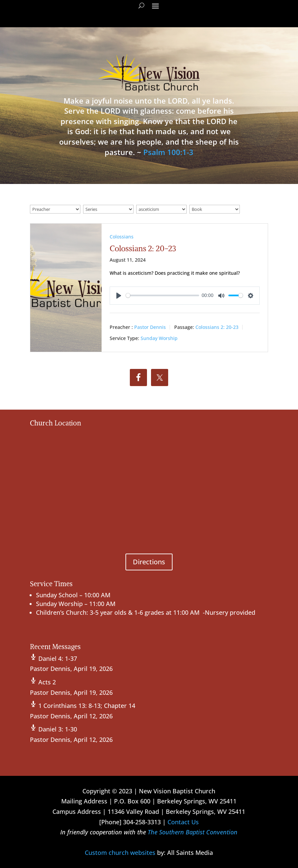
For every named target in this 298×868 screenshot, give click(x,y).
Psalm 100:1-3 (168, 152)
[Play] (119, 296)
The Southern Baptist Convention (193, 832)
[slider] (162, 295)
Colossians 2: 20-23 (143, 248)
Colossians (122, 237)
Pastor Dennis (150, 327)
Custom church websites (120, 853)
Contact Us (183, 822)
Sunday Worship (159, 338)
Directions (149, 562)
